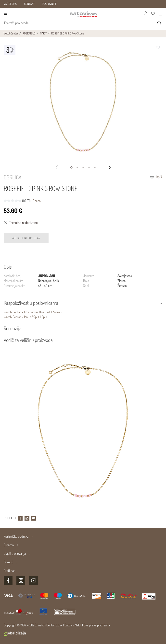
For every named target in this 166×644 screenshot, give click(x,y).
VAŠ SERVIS (10, 4)
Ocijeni (37, 201)
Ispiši (156, 177)
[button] (71, 167)
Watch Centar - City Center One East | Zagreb (33, 312)
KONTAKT (29, 4)
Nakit (78, 625)
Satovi (69, 625)
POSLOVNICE (49, 4)
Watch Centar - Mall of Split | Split (26, 317)
